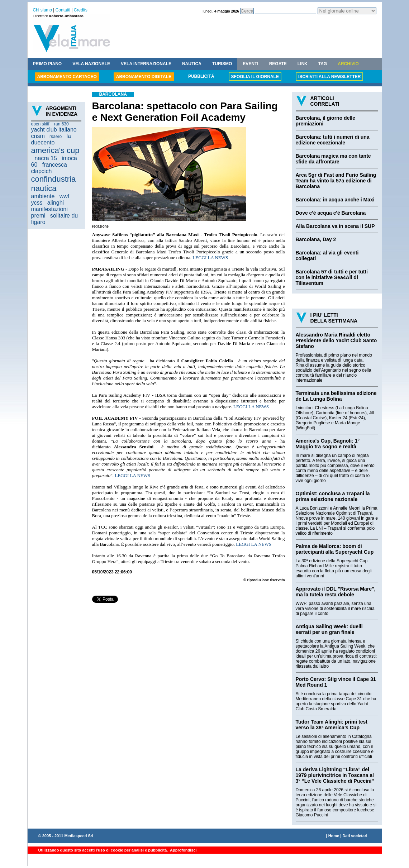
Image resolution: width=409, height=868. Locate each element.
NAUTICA (192, 64)
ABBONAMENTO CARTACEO (67, 77)
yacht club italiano (54, 130)
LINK (303, 64)
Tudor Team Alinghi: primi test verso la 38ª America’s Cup (332, 725)
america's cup (55, 150)
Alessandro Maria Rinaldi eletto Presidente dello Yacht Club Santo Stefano (336, 340)
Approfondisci (183, 850)
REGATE (278, 64)
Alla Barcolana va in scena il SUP (335, 226)
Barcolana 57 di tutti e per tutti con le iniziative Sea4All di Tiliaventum (332, 277)
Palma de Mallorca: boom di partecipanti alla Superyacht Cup (335, 549)
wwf (65, 196)
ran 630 (61, 124)
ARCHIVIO (348, 64)
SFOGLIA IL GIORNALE (255, 77)
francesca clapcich (49, 168)
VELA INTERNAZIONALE (146, 64)
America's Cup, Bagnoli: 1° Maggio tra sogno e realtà (328, 444)
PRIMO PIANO (47, 64)
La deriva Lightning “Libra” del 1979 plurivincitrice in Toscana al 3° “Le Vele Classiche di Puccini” (335, 775)
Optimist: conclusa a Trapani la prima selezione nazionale (333, 496)
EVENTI (250, 64)
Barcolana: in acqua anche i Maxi (335, 200)
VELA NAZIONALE (91, 64)
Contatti (63, 10)
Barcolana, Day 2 (316, 239)
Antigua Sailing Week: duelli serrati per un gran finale (329, 629)
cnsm (38, 136)
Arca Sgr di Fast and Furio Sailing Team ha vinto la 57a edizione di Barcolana (336, 181)
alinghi (56, 203)
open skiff (40, 124)
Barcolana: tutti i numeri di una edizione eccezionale (333, 140)
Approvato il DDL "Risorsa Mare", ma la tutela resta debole (336, 592)
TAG (323, 64)
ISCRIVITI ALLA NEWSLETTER (329, 77)
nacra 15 (46, 158)
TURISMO (222, 64)
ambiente (43, 196)
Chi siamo (42, 10)
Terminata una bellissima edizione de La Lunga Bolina (336, 396)
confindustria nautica (54, 184)
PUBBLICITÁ (201, 76)
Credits (81, 10)
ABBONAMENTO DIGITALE (144, 77)
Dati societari (355, 836)
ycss (37, 203)
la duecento (51, 139)
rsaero (56, 137)
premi (38, 216)
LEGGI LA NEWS (210, 257)
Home (334, 836)
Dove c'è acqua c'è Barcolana (331, 213)
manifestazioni (49, 209)
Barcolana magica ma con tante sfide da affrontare (333, 159)
